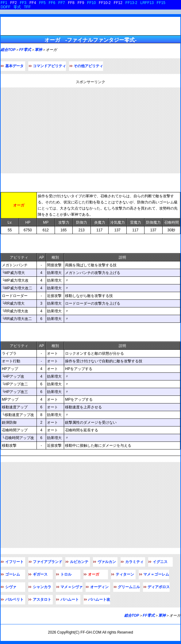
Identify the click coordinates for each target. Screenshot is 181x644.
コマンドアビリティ (49, 66)
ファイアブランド (48, 562)
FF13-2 (131, 3)
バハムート (70, 600)
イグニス (160, 562)
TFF (27, 7)
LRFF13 (147, 3)
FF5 (42, 3)
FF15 (161, 3)
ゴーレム (13, 574)
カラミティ (134, 562)
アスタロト (42, 600)
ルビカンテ (79, 562)
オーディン (99, 587)
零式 (17, 7)
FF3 (23, 3)
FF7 (62, 3)
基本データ (14, 66)
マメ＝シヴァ (71, 587)
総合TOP (8, 50)
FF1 (4, 3)
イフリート (14, 562)
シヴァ (11, 587)
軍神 (38, 50)
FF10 (91, 3)
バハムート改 (99, 600)
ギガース (40, 574)
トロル (66, 574)
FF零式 (25, 50)
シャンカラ (42, 587)
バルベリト (14, 600)
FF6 (52, 3)
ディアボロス (159, 587)
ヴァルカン (107, 562)
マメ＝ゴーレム (156, 574)
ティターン (125, 574)
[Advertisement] (90, 130)
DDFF (6, 7)
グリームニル (129, 587)
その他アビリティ (88, 66)
